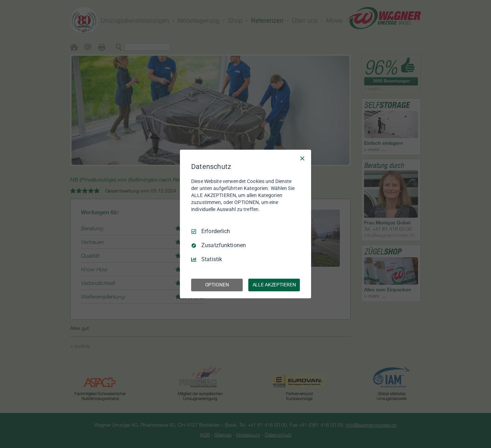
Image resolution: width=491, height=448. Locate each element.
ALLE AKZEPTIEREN (274, 285)
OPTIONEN (217, 285)
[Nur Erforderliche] (302, 158)
